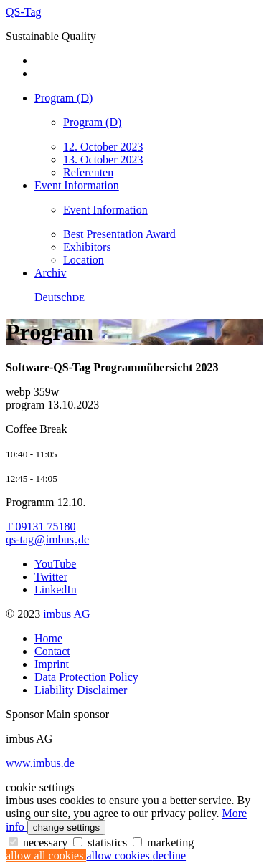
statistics (102, 843)
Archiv (50, 273)
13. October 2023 (103, 159)
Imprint (52, 664)
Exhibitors (87, 247)
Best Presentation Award (119, 234)
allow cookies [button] (119, 855)
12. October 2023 (103, 147)
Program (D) (63, 98)
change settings (66, 828)
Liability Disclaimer (81, 690)
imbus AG (66, 614)
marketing (163, 843)
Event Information (77, 185)
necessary (39, 843)
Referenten (88, 172)
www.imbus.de (40, 763)
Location (84, 260)
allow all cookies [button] (46, 855)
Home (48, 638)
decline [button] (169, 855)
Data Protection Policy (86, 677)
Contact (52, 651)
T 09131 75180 (41, 526)
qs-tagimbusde (47, 539)
